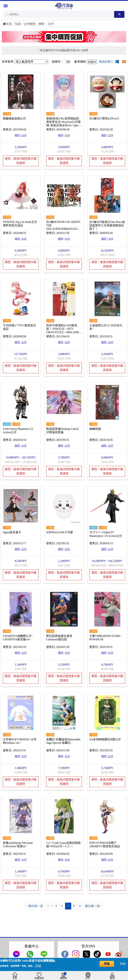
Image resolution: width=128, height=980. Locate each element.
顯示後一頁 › (93, 904)
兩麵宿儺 (95, 428)
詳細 (38, 966)
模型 (42, 24)
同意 (107, 964)
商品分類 (106, 62)
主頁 (7, 24)
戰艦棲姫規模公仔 (14, 118)
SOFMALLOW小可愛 (60, 531)
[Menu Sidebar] (6, 6)
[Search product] (119, 14)
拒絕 (123, 964)
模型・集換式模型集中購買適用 (21, 161)
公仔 (51, 24)
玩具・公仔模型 (25, 24)
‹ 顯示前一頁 (35, 904)
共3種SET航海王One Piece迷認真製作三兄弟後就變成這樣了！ (107, 225)
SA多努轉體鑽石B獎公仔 (105, 737)
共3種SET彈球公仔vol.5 (104, 118)
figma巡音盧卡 (12, 531)
